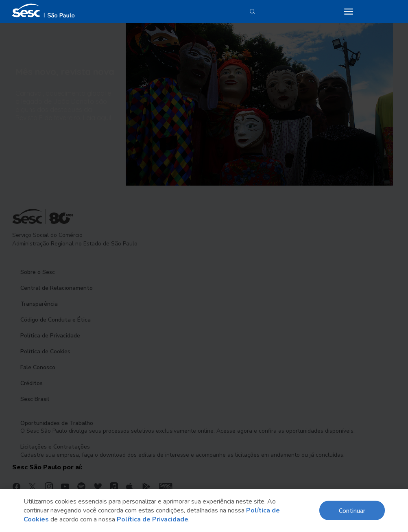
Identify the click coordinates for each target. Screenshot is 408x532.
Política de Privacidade (153, 519)
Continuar (352, 510)
